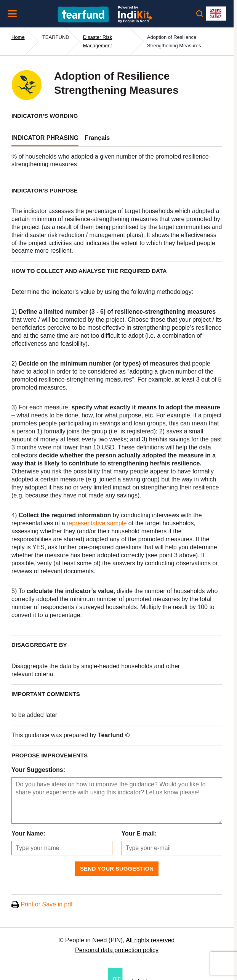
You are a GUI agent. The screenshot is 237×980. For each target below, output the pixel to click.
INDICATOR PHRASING (45, 138)
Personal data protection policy (117, 950)
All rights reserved (150, 940)
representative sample (97, 523)
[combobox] (216, 14)
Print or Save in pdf (46, 904)
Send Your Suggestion (117, 869)
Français (97, 138)
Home (18, 37)
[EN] (216, 14)
